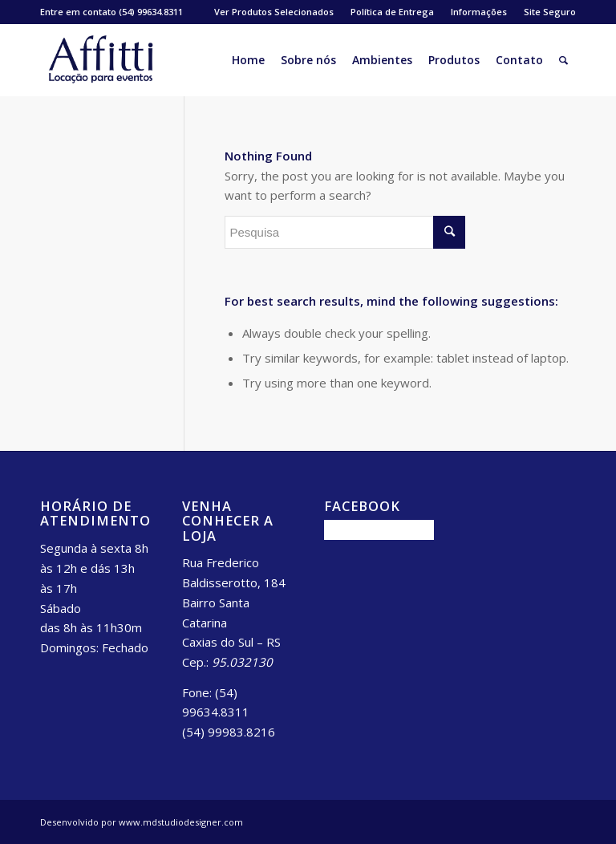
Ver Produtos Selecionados (274, 12)
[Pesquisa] (563, 60)
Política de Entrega (392, 12)
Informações (479, 12)
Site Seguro (550, 12)
